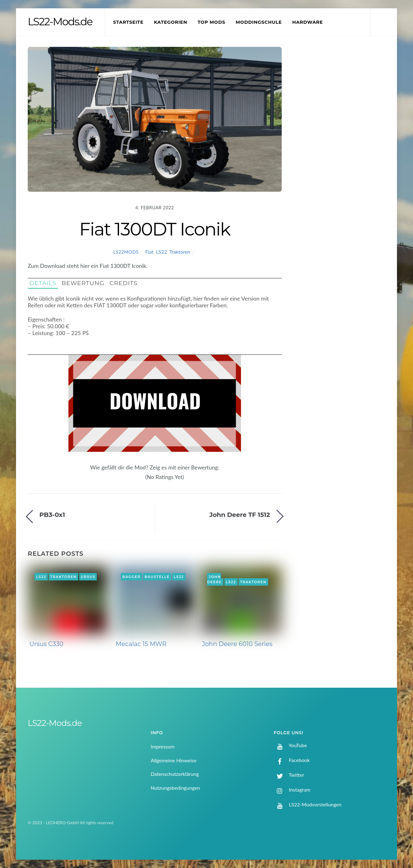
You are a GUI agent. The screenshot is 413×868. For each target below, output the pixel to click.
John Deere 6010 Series (237, 644)
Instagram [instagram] (292, 790)
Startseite (128, 22)
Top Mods (211, 22)
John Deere (215, 579)
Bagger (131, 577)
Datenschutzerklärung (175, 774)
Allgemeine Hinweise (174, 760)
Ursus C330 (46, 644)
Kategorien (170, 22)
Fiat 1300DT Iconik (155, 229)
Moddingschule (259, 22)
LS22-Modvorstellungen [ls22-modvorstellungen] (308, 804)
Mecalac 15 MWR (141, 644)
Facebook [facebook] (292, 760)
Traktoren (180, 252)
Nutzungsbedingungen (175, 788)
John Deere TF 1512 (240, 515)
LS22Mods (126, 252)
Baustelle (157, 577)
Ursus (88, 577)
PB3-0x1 (52, 515)
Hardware (307, 22)
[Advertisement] (342, 149)
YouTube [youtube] (290, 745)
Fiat (149, 252)
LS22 (162, 252)
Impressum (163, 746)
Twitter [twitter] (289, 775)
